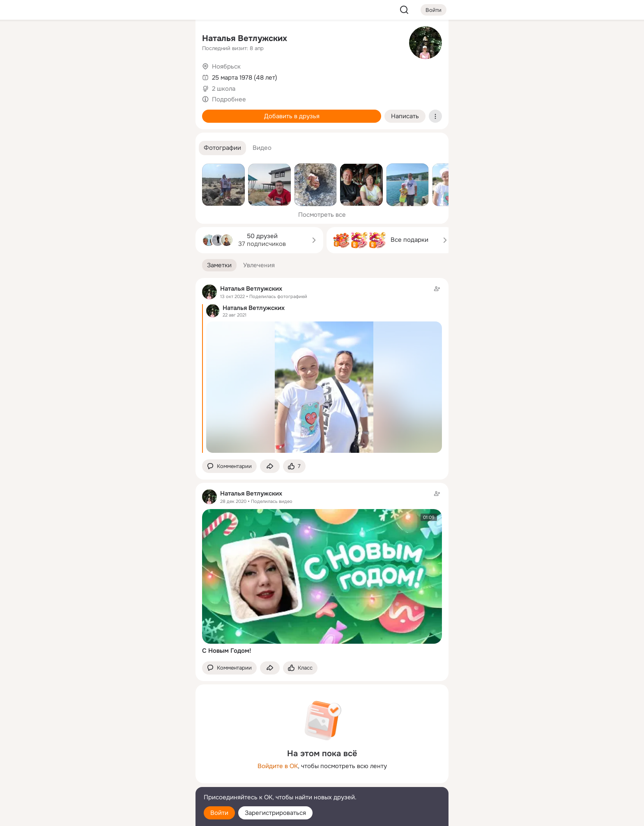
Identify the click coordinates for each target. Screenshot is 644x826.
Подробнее (229, 99)
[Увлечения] (135, 39)
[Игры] (171, 112)
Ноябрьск (226, 67)
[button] (222, 148)
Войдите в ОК (278, 766)
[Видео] (171, 76)
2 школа (224, 89)
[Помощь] (99, 148)
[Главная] (99, 39)
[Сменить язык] (135, 780)
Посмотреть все (322, 215)
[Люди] (135, 76)
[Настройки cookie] (135, 815)
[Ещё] (135, 763)
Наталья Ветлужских (245, 38)
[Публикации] (99, 76)
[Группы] (171, 39)
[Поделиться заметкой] (270, 466)
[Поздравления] (135, 112)
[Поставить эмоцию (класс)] (294, 466)
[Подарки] (99, 112)
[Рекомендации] (135, 148)
